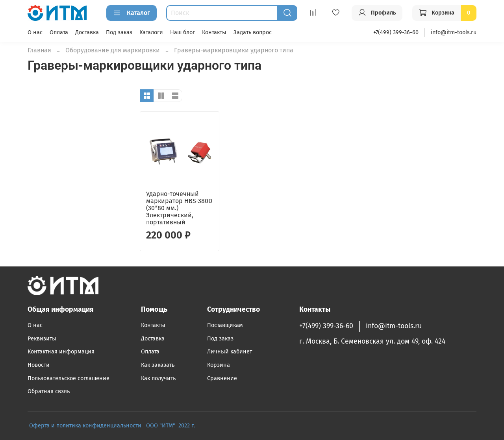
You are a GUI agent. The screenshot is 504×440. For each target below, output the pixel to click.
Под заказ (119, 32)
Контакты (214, 32)
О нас (35, 32)
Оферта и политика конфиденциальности (85, 426)
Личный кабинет (230, 352)
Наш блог (183, 32)
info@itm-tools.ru (454, 32)
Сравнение (222, 378)
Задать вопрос (253, 32)
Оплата (59, 32)
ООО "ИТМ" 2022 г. (171, 426)
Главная (39, 50)
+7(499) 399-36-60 (396, 32)
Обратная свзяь (49, 391)
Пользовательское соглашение (69, 378)
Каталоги (151, 32)
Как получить (158, 378)
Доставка (87, 32)
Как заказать (158, 365)
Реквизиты (42, 339)
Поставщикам (225, 325)
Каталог (132, 13)
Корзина (219, 365)
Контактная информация (61, 352)
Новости (39, 365)
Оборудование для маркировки (113, 50)
